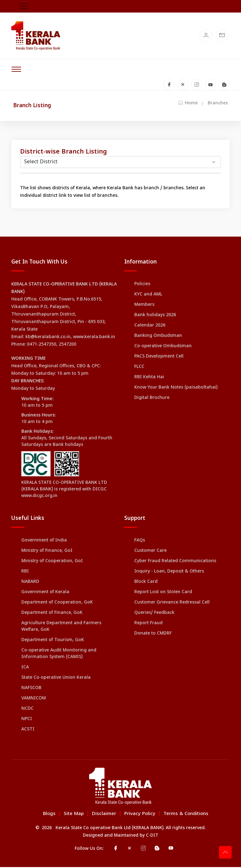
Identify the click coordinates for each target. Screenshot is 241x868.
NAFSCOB (31, 689)
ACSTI (28, 731)
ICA (25, 669)
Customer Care (150, 552)
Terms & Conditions (186, 815)
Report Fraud (148, 624)
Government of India (44, 542)
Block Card (146, 583)
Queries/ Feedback (154, 614)
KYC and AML (148, 296)
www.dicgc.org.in (39, 497)
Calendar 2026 (150, 327)
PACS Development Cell (159, 358)
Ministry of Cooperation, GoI (52, 562)
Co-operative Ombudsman (163, 347)
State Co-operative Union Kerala (56, 679)
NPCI (27, 720)
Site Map (74, 815)
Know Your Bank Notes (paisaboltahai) (176, 389)
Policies (142, 285)
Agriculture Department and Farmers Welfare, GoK (61, 628)
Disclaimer (104, 815)
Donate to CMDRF (153, 635)
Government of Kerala (45, 593)
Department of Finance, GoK (52, 614)
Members (144, 306)
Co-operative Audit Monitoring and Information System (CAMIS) (59, 655)
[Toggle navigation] (24, 6)
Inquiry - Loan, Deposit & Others (169, 573)
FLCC (139, 368)
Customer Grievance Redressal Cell (172, 604)
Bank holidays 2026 (155, 316)
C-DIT (152, 837)
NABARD (30, 583)
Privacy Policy (140, 815)
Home (188, 104)
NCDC (27, 710)
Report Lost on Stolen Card (163, 593)
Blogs (49, 815)
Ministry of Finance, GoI (47, 552)
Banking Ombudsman (158, 337)
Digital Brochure (152, 399)
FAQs (140, 542)
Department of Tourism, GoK (53, 641)
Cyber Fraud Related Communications (175, 562)
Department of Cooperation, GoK (57, 604)
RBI (25, 573)
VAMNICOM (34, 700)
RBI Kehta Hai (149, 378)
